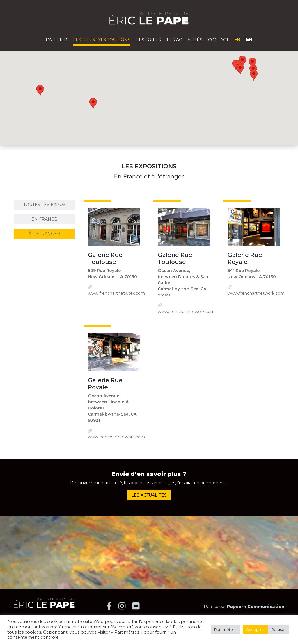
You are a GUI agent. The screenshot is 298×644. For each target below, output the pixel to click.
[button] (242, 61)
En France (44, 219)
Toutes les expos (44, 205)
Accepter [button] (255, 629)
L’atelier (56, 40)
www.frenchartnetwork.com (116, 293)
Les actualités (185, 40)
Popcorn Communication (256, 607)
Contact (218, 40)
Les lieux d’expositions (102, 40)
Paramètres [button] (225, 629)
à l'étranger (44, 234)
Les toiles (149, 40)
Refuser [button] (279, 629)
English (249, 39)
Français (237, 39)
